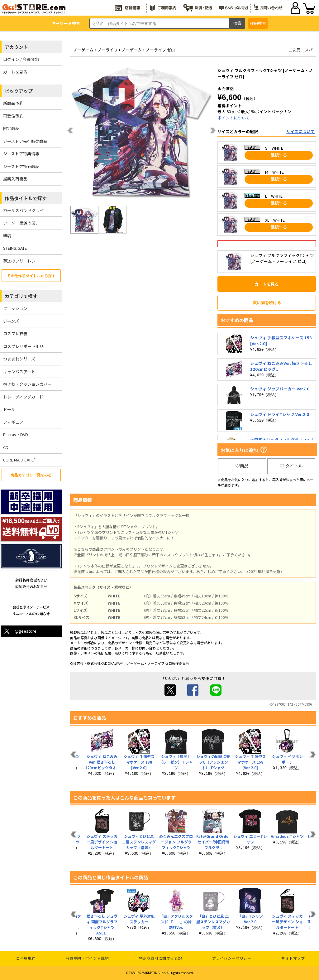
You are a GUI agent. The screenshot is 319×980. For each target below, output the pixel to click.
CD (6, 447)
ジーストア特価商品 (21, 166)
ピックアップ (19, 91)
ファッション (15, 308)
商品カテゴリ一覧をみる (31, 475)
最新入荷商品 (15, 179)
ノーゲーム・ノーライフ (95, 50)
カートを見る (15, 72)
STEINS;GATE (15, 248)
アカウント (16, 47)
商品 (242, 466)
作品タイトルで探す (26, 198)
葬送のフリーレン (19, 261)
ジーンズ (11, 321)
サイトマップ (293, 958)
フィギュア (13, 422)
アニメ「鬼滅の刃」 (21, 223)
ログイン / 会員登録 (21, 59)
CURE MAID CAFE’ (19, 460)
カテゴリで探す (21, 296)
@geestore (20, 631)
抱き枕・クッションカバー (27, 384)
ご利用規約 (26, 958)
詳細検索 (258, 23)
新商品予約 (13, 103)
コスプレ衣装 (15, 333)
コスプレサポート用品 (23, 346)
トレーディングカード (23, 397)
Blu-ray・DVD (16, 434)
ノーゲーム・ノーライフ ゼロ (148, 50)
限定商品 (11, 128)
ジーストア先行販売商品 (25, 141)
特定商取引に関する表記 (161, 958)
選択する (279, 155)
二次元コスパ (301, 50)
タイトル (291, 466)
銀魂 (7, 236)
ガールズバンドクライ (24, 210)
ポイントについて (234, 118)
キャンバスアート (19, 372)
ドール (9, 409)
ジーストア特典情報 (21, 154)
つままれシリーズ (19, 359)
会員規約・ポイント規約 (87, 958)
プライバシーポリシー (232, 958)
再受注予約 (13, 116)
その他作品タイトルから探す (31, 275)
